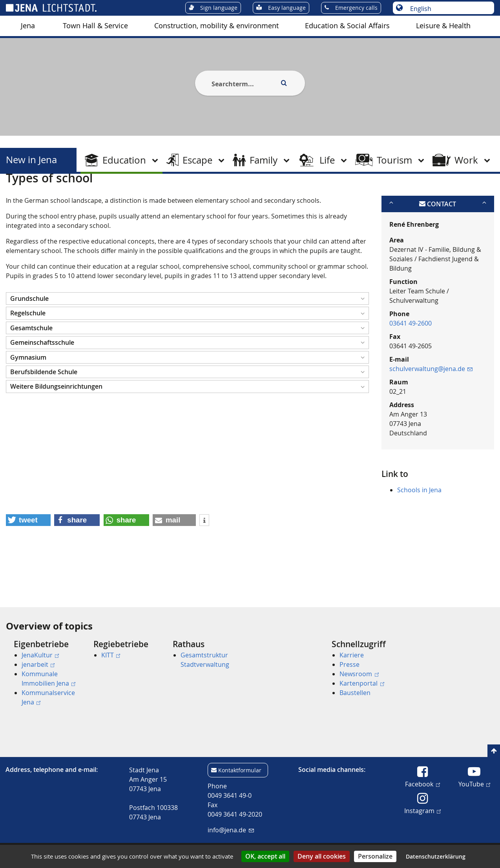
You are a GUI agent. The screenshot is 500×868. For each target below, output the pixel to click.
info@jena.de (231, 830)
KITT (111, 655)
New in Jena (31, 160)
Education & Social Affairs (347, 26)
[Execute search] (284, 83)
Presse (349, 664)
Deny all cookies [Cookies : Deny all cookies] (322, 856)
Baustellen (355, 693)
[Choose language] (448, 9)
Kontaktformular (240, 770)
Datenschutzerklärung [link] (436, 856)
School (115, 193)
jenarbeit (38, 664)
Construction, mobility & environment (216, 26)
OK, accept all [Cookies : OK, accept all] (265, 856)
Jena (28, 26)
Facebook (422, 784)
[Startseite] (15, 193)
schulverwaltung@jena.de (431, 407)
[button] (187, 337)
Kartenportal (362, 683)
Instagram (422, 810)
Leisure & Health (443, 26)
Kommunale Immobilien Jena (48, 679)
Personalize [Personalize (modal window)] (375, 856)
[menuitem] (28, 26)
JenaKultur (40, 655)
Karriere (352, 655)
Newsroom (359, 674)
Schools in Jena (419, 528)
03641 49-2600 (411, 361)
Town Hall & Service (95, 26)
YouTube (474, 784)
